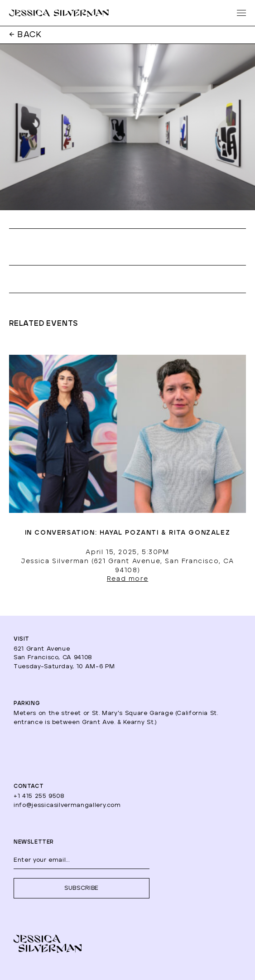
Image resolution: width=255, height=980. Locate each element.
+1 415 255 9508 (39, 796)
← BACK (26, 35)
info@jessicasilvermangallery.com (67, 805)
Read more (127, 579)
